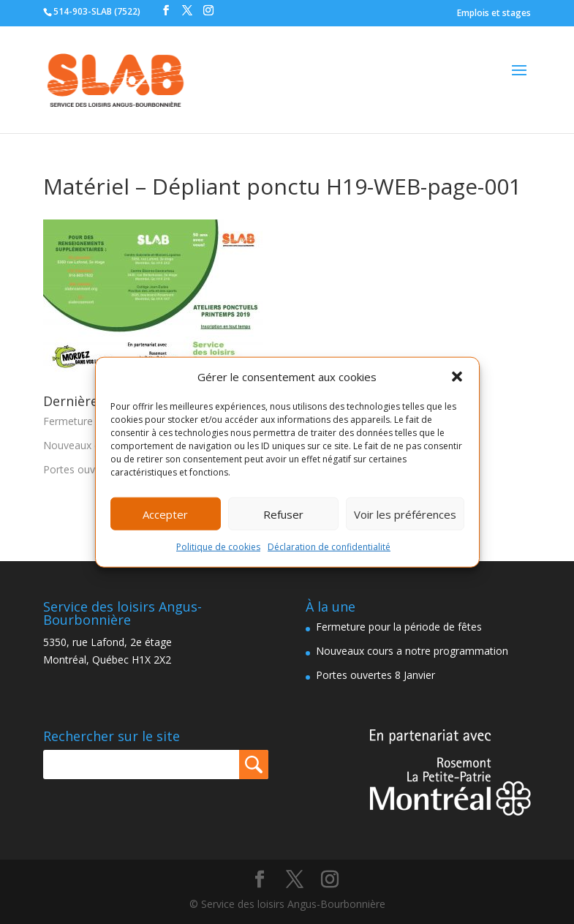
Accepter (165, 514)
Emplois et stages (494, 13)
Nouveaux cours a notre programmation (412, 651)
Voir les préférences (405, 514)
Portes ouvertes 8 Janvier (375, 675)
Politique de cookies (218, 547)
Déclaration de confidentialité (329, 547)
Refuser (283, 514)
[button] (457, 377)
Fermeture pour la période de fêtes (399, 627)
